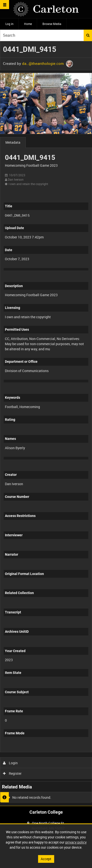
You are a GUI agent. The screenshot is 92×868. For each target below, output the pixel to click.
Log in (9, 24)
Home (28, 24)
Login (10, 763)
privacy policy (76, 842)
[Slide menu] (5, 5)
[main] (46, 423)
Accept (46, 859)
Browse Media (52, 24)
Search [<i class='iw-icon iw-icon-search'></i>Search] (88, 35)
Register (12, 773)
